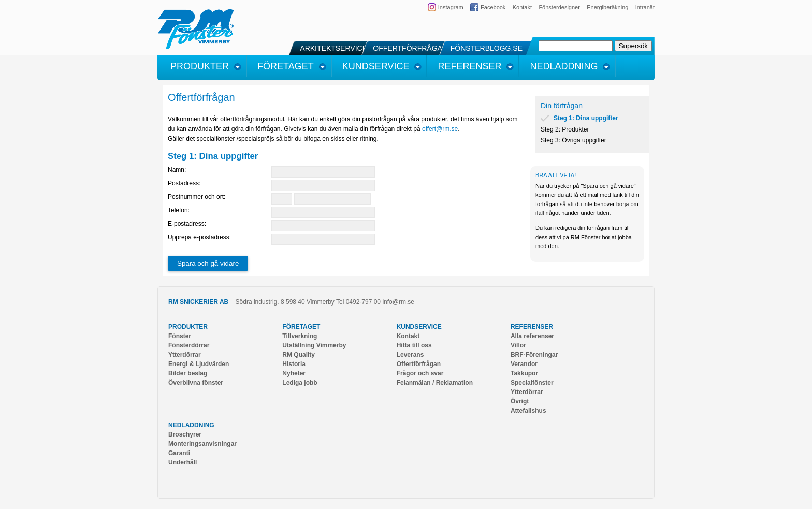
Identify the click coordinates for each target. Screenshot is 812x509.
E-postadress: (187, 224)
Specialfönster (532, 383)
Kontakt (522, 7)
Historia (294, 364)
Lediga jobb (300, 383)
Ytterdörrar (185, 355)
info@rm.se (398, 302)
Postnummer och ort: (197, 197)
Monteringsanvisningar (202, 444)
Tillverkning (300, 336)
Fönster (180, 336)
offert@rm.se (440, 129)
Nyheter (294, 373)
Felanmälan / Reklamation (435, 383)
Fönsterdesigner (559, 7)
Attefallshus (528, 411)
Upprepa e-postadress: (199, 237)
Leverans (410, 355)
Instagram (451, 7)
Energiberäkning (607, 7)
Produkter (188, 327)
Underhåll (183, 462)
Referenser (532, 327)
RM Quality (299, 355)
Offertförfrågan (419, 364)
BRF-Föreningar (534, 355)
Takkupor (524, 373)
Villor (518, 345)
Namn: (177, 170)
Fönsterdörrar (189, 345)
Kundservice (419, 327)
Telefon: (179, 210)
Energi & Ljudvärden (199, 364)
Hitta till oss (414, 345)
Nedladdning (191, 425)
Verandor (524, 364)
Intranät (645, 7)
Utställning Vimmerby (314, 345)
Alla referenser (532, 336)
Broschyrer (185, 434)
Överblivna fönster (196, 383)
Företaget (301, 327)
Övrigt (520, 401)
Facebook (493, 7)
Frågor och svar (420, 373)
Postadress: (184, 183)
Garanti (179, 453)
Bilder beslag (188, 373)
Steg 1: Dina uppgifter (586, 118)
